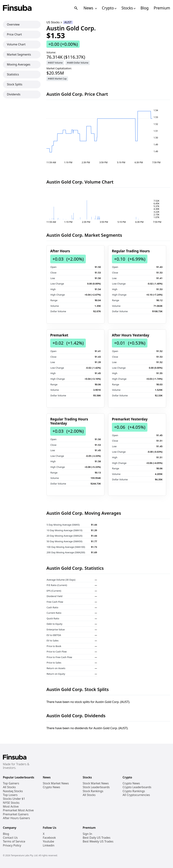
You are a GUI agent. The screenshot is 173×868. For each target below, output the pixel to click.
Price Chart (14, 34)
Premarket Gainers (16, 814)
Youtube (48, 841)
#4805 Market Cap (57, 79)
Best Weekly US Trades (98, 841)
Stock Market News (56, 783)
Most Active (11, 807)
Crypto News (51, 787)
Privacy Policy (12, 845)
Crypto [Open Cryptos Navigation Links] (109, 8)
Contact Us (10, 838)
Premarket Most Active (18, 810)
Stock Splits (15, 84)
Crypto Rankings (134, 791)
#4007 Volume (55, 63)
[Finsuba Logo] (17, 8)
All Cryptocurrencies (136, 795)
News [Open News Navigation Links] (90, 8)
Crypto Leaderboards (137, 787)
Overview (13, 24)
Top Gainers (11, 783)
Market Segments (19, 54)
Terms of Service (14, 841)
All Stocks (9, 787)
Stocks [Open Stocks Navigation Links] (128, 8)
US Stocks (53, 22)
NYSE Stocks (11, 803)
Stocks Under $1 (14, 799)
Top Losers (10, 795)
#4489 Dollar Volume (78, 63)
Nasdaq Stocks (13, 791)
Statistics (13, 74)
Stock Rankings (93, 791)
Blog (145, 8)
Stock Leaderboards (96, 787)
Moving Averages (19, 64)
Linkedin (49, 845)
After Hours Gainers (16, 818)
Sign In (87, 834)
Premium (162, 8)
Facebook (49, 838)
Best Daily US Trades (97, 838)
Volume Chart (16, 44)
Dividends (14, 94)
